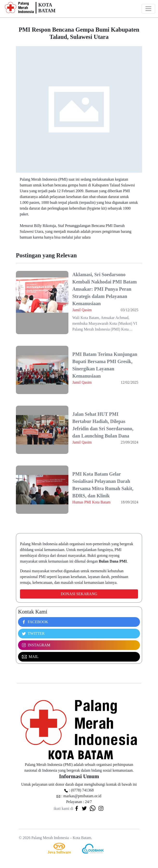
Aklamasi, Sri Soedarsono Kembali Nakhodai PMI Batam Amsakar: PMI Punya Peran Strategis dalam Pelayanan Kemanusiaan (104, 289)
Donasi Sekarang (79, 594)
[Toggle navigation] (148, 9)
